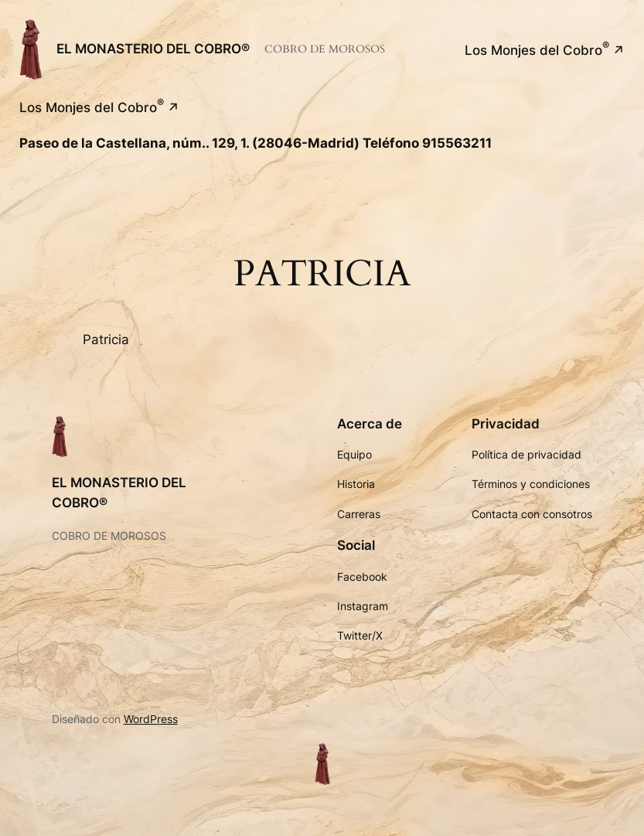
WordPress (151, 719)
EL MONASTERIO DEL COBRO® (153, 49)
